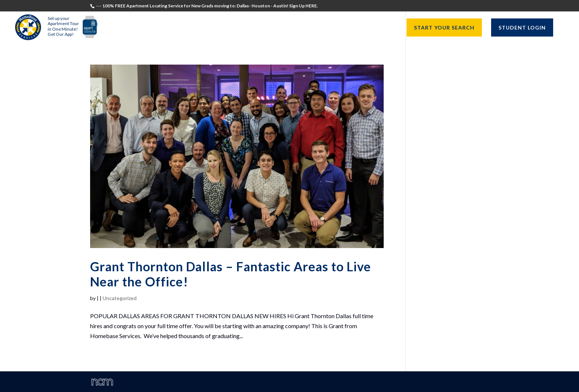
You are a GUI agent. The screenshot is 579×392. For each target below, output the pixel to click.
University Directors (313, 28)
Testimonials (163, 28)
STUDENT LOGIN (522, 27)
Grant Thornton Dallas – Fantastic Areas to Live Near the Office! (231, 274)
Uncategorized (120, 298)
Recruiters (252, 28)
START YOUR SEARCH (444, 27)
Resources (373, 28)
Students (209, 28)
